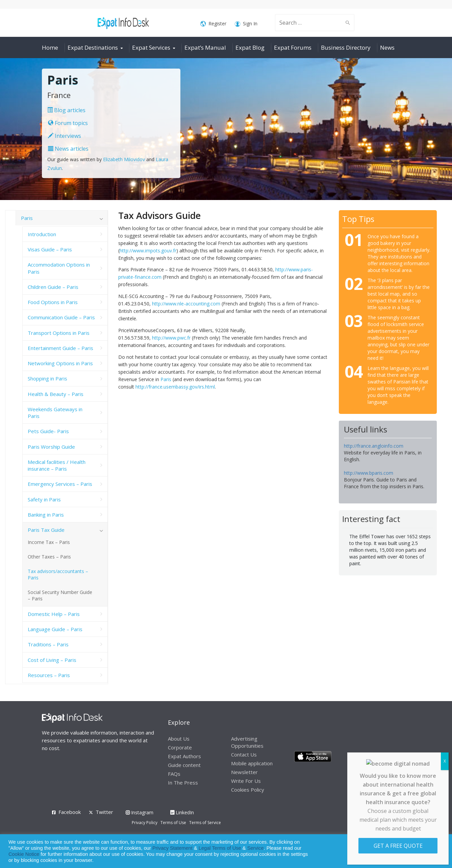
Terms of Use (173, 823)
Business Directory (346, 47)
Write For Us (246, 781)
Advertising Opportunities (247, 742)
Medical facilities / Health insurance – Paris (57, 465)
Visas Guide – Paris (50, 249)
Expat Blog (250, 47)
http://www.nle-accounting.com (186, 304)
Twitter (104, 812)
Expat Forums (293, 47)
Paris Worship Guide (51, 447)
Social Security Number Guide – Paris (60, 595)
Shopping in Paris (47, 378)
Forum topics (68, 123)
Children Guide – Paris (53, 287)
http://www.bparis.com (369, 473)
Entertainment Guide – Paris (60, 348)
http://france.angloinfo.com (374, 446)
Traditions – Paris (48, 644)
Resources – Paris (49, 675)
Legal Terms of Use (220, 848)
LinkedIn (182, 812)
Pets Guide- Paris (48, 431)
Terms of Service (205, 823)
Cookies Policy (248, 790)
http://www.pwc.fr (171, 338)
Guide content (184, 765)
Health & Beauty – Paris (56, 394)
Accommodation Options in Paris (59, 268)
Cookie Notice (24, 854)
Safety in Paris (44, 499)
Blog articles (66, 110)
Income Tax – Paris (49, 542)
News (387, 47)
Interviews (65, 136)
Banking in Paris (46, 515)
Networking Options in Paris (60, 363)
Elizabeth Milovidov (124, 159)
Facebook (70, 812)
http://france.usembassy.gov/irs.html (175, 387)
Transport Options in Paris (59, 333)
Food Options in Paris (53, 302)
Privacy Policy (145, 823)
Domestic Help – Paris (54, 614)
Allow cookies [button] (398, 851)
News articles (68, 149)
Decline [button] (429, 851)
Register (213, 24)
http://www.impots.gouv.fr (148, 251)
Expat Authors (184, 756)
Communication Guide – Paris (61, 317)
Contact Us (244, 754)
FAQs (174, 774)
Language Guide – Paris (55, 629)
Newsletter (244, 772)
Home (50, 47)
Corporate (180, 747)
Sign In (246, 24)
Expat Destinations (93, 47)
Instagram (140, 812)
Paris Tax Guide (46, 530)
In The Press (183, 783)
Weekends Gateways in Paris (55, 413)
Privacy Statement (172, 848)
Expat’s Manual (205, 47)
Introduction (42, 234)
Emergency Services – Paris (60, 484)
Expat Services (151, 47)
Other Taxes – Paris (49, 557)
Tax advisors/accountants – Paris (58, 574)
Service (256, 848)
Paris (166, 379)
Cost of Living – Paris (52, 660)
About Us (179, 739)
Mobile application (252, 763)
